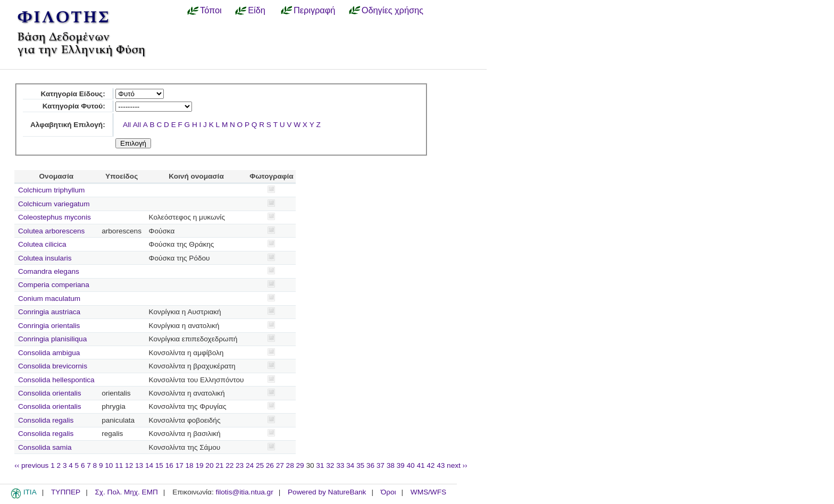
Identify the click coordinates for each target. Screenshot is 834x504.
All (127, 125)
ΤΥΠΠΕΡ (66, 492)
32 (330, 465)
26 (270, 465)
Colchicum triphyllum (51, 190)
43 (441, 465)
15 (159, 465)
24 (250, 465)
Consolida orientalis (50, 393)
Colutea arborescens (51, 231)
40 (410, 465)
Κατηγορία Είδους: (73, 94)
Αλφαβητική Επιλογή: (68, 125)
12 (129, 465)
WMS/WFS (428, 492)
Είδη (257, 10)
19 (199, 465)
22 (230, 465)
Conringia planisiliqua (52, 339)
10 (109, 465)
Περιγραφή (314, 10)
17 (180, 465)
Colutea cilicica (42, 244)
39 (401, 465)
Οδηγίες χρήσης (393, 10)
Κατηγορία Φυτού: (74, 106)
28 (290, 465)
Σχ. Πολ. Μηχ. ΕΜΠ (126, 492)
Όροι (389, 492)
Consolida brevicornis (53, 366)
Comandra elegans (49, 271)
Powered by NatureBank (327, 492)
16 (169, 465)
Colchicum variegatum (54, 204)
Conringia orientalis (49, 326)
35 (360, 465)
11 (119, 465)
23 (240, 465)
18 (190, 465)
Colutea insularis (45, 258)
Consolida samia (45, 447)
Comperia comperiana (54, 285)
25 (260, 465)
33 (340, 465)
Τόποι (211, 10)
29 (300, 465)
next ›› (457, 465)
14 (149, 465)
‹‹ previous (31, 465)
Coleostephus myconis (55, 217)
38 (391, 465)
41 (420, 465)
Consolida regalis (46, 420)
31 (320, 465)
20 (209, 465)
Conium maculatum (49, 299)
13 (139, 465)
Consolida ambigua (49, 353)
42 (431, 465)
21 (219, 465)
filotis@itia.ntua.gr (244, 492)
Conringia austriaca (49, 312)
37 (381, 465)
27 (280, 465)
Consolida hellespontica (56, 380)
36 (370, 465)
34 (350, 465)
